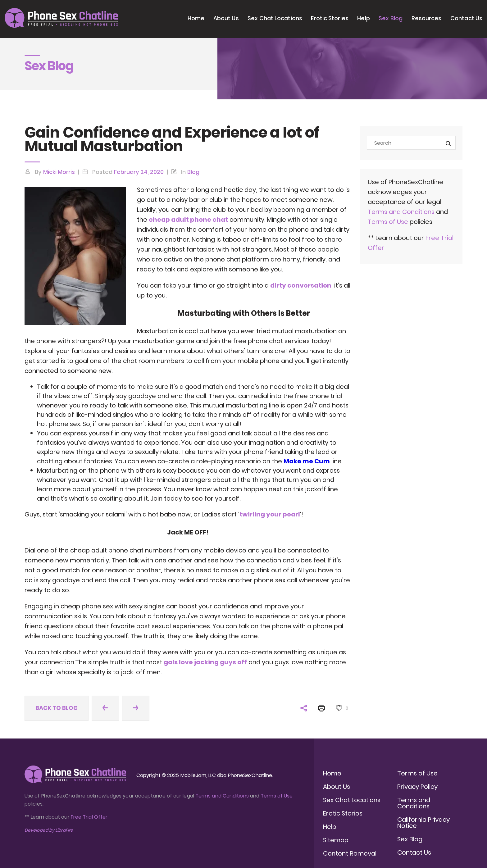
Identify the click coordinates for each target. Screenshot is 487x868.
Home (196, 18)
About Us (226, 18)
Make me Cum (307, 461)
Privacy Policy (417, 787)
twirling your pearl (270, 514)
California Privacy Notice (423, 823)
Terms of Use (389, 222)
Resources (427, 18)
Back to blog (57, 708)
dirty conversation (301, 285)
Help (363, 18)
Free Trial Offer (89, 817)
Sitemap (336, 840)
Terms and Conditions (401, 212)
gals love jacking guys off (205, 662)
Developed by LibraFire (49, 830)
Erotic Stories (330, 18)
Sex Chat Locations (275, 18)
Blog (193, 172)
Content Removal (350, 853)
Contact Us (466, 18)
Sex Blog (391, 18)
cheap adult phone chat (188, 220)
